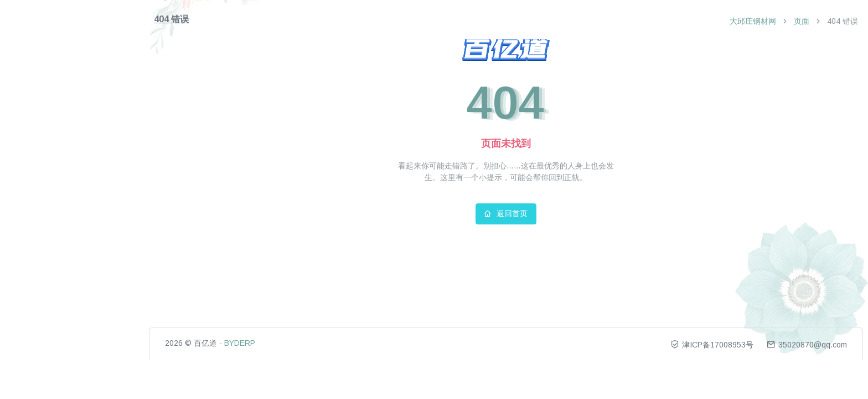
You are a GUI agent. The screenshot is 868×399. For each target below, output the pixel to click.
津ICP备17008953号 (713, 345)
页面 (802, 21)
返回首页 (506, 213)
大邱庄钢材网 (753, 21)
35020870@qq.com (807, 345)
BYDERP (240, 343)
